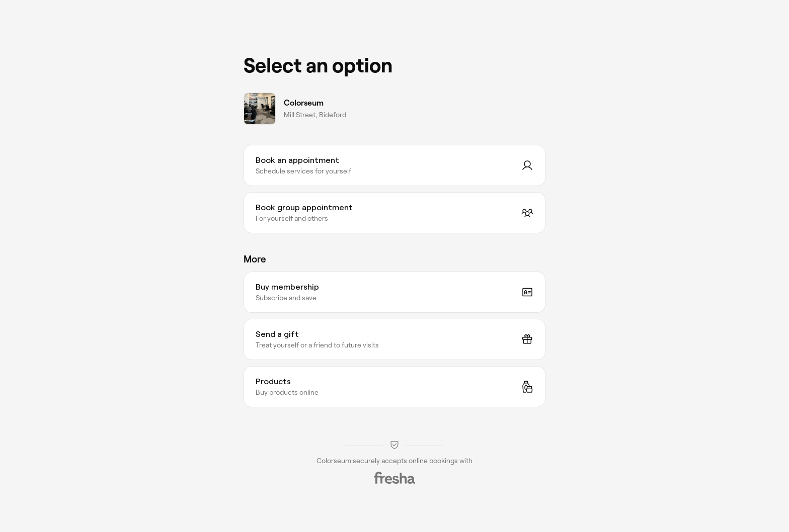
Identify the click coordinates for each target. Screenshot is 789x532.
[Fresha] (395, 478)
